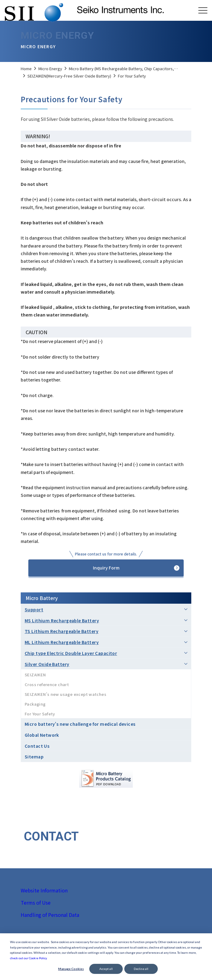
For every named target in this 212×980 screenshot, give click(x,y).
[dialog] (106, 957)
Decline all (141, 969)
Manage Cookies (71, 969)
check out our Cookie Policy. (29, 958)
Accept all (106, 969)
